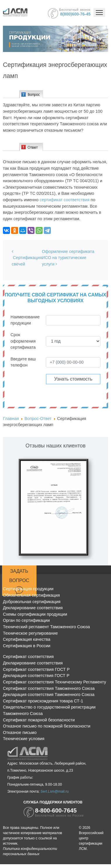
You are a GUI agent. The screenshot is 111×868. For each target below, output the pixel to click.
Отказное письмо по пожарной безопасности (47, 726)
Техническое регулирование (30, 633)
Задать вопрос (19, 581)
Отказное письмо (20, 732)
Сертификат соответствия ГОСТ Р (36, 669)
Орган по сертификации (26, 620)
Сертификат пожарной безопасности (39, 720)
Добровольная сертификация (32, 602)
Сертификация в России (27, 646)
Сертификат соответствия (28, 657)
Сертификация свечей (27, 258)
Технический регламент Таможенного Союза (46, 627)
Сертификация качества (27, 639)
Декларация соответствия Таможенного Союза (49, 695)
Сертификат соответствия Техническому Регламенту (54, 682)
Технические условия (24, 739)
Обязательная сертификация (31, 595)
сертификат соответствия (65, 200)
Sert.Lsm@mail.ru (55, 791)
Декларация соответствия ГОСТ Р (36, 676)
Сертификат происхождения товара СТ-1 (43, 701)
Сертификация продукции (28, 589)
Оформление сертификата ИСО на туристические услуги (68, 258)
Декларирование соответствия (33, 608)
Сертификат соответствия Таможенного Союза (49, 688)
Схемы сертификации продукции (35, 614)
